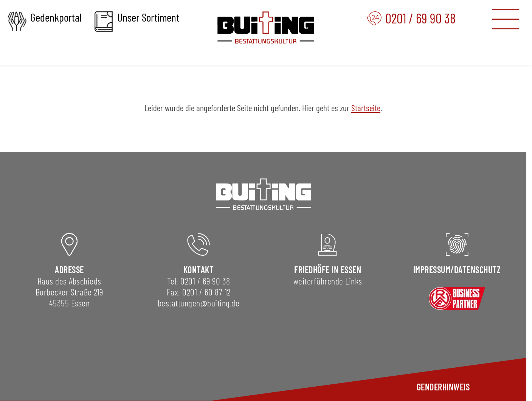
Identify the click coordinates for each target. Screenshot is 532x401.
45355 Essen (70, 303)
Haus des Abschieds (69, 281)
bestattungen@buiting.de (199, 303)
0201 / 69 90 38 (205, 281)
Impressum (432, 270)
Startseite (366, 108)
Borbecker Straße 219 (69, 292)
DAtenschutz (478, 270)
